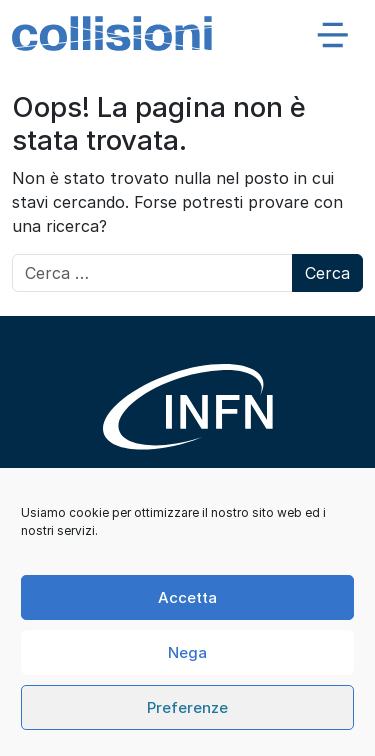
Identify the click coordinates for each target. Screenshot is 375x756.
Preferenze (187, 707)
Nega (187, 652)
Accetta (187, 597)
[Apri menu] (333, 34)
